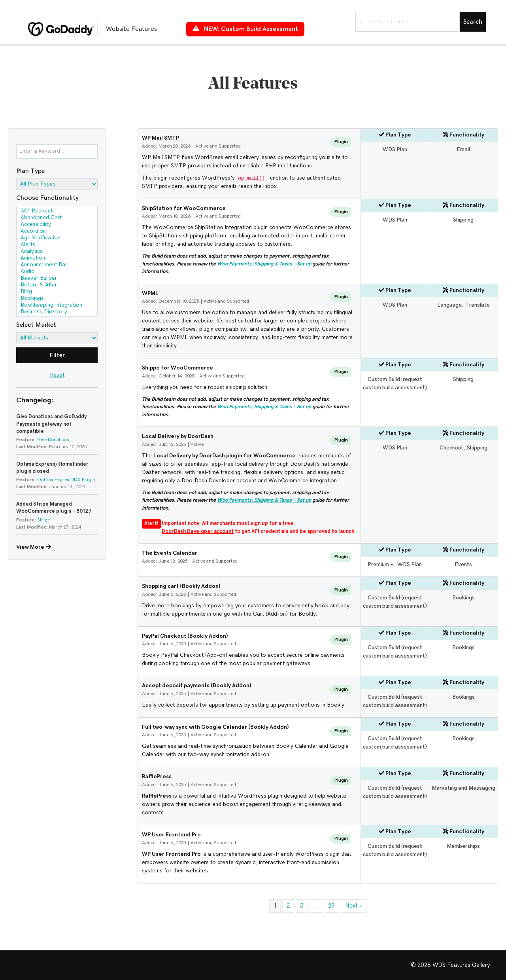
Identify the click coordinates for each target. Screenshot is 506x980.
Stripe (43, 520)
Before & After (57, 285)
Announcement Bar (57, 265)
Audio (57, 272)
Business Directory (57, 312)
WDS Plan (395, 150)
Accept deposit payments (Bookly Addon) (197, 686)
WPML (150, 294)
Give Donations (53, 440)
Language (449, 305)
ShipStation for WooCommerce (184, 209)
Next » (354, 906)
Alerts (57, 245)
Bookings (57, 299)
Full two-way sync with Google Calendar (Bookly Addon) (215, 727)
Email (463, 150)
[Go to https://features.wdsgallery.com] (99, 29)
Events (463, 565)
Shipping (463, 220)
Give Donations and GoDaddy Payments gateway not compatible (52, 424)
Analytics (57, 252)
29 (331, 906)
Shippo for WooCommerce (177, 368)
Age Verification (57, 238)
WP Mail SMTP (160, 138)
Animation (57, 259)
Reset (57, 375)
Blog (57, 292)
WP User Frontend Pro (171, 835)
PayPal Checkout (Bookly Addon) (185, 636)
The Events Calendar (170, 553)
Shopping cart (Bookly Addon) (181, 586)
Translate (478, 305)
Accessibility (57, 225)
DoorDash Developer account (198, 532)
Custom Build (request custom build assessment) (395, 384)
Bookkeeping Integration (57, 306)
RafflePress (157, 777)
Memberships (463, 846)
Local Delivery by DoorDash (178, 436)
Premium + (381, 565)
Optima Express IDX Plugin (66, 480)
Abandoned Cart (57, 218)
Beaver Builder (57, 279)
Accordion (57, 232)
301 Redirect (57, 211)
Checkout (451, 448)
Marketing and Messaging (464, 788)
